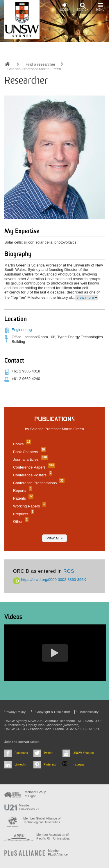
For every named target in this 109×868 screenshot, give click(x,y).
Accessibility (89, 712)
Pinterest (50, 764)
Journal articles (30, 459)
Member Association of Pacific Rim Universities (53, 837)
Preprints (23, 514)
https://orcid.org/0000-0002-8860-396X (50, 580)
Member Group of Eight (35, 794)
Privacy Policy (15, 712)
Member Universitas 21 (29, 807)
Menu (100, 7)
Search (83, 7)
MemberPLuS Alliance (58, 852)
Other (20, 522)
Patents (23, 498)
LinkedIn (20, 764)
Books (21, 444)
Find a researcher (40, 64)
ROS (69, 571)
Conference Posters (32, 475)
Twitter (48, 753)
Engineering (22, 330)
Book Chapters (29, 452)
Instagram (79, 764)
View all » (54, 538)
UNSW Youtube (83, 753)
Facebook (21, 753)
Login (65, 7)
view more (85, 297)
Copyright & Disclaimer (53, 712)
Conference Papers (33, 467)
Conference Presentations (38, 483)
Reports (22, 490)
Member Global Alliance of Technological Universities (42, 820)
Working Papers (29, 506)
